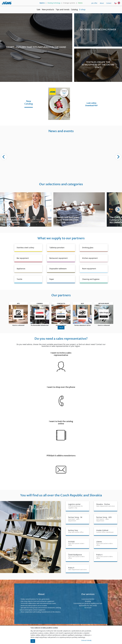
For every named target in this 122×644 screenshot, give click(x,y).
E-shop (82, 9)
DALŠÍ (61, 328)
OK (33, 641)
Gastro (42, 3)
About (102, 3)
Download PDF (91, 105)
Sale (39, 9)
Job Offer (94, 3)
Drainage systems (69, 3)
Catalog (74, 9)
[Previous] (4, 157)
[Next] (118, 157)
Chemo (80, 3)
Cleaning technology (54, 3)
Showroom (88, 608)
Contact (109, 3)
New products (48, 9)
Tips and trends (63, 9)
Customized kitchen (88, 599)
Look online (91, 103)
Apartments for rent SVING (88, 605)
